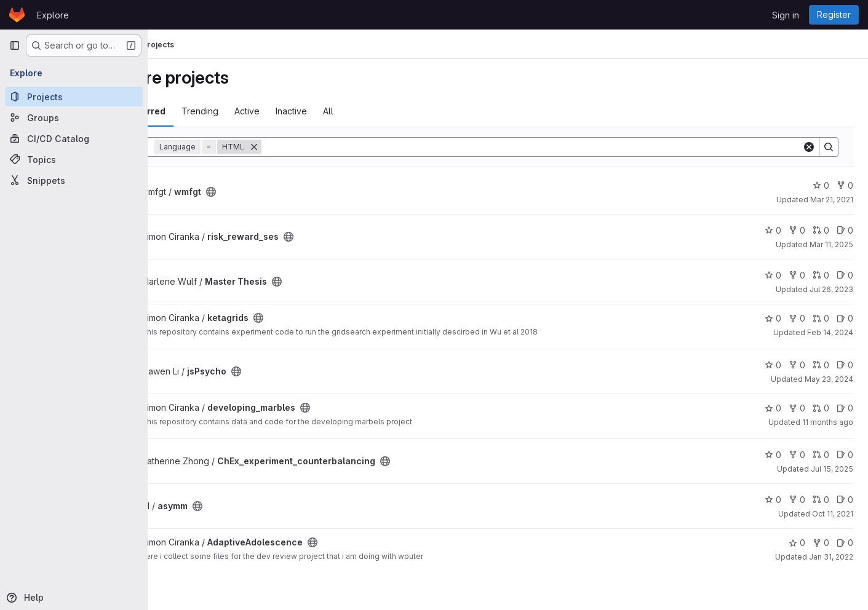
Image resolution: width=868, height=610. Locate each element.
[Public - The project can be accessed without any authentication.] (271, 192)
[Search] (562, 147)
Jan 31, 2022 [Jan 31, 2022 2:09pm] (831, 557)
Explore (53, 15)
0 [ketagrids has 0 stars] (773, 318)
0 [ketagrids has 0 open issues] (845, 318)
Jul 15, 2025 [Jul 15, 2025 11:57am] (832, 469)
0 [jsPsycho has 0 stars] (773, 365)
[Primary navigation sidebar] (15, 46)
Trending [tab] (260, 111)
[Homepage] (17, 15)
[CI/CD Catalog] (74, 138)
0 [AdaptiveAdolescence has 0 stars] (797, 543)
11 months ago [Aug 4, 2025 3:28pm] (828, 422)
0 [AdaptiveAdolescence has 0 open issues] (845, 543)
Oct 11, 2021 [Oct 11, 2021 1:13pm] (833, 514)
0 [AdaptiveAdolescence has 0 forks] (821, 543)
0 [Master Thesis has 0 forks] (797, 275)
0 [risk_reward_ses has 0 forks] (797, 230)
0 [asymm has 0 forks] (797, 500)
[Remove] (314, 147)
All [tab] (388, 111)
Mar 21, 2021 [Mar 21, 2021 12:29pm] (832, 200)
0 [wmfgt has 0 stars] (821, 185)
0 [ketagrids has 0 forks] (797, 318)
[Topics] (74, 159)
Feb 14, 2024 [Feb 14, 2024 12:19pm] (830, 332)
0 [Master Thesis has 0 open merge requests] (821, 275)
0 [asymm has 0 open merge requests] (821, 500)
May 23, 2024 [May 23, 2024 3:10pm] (829, 379)
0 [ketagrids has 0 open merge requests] (821, 318)
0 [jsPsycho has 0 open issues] (845, 365)
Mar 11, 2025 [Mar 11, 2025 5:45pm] (831, 244)
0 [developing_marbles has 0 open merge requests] (821, 408)
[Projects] (74, 97)
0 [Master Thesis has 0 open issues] (845, 275)
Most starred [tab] (198, 111)
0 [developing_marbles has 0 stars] (773, 408)
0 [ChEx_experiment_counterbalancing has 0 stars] (773, 455)
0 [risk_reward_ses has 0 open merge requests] (821, 230)
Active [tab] (307, 111)
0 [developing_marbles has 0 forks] (797, 408)
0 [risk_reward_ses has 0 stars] (773, 230)
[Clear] (809, 147)
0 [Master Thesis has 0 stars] (773, 275)
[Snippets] (74, 180)
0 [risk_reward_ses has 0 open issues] (845, 230)
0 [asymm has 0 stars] (773, 500)
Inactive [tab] (352, 111)
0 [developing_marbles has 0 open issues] (845, 408)
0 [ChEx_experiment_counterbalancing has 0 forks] (797, 455)
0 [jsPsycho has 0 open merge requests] (821, 365)
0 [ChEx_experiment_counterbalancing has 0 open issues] (845, 455)
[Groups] (74, 117)
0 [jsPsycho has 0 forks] (797, 365)
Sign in (786, 15)
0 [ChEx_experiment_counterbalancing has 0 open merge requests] (821, 455)
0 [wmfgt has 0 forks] (845, 185)
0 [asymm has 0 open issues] (845, 500)
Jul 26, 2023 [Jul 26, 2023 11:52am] (831, 289)
